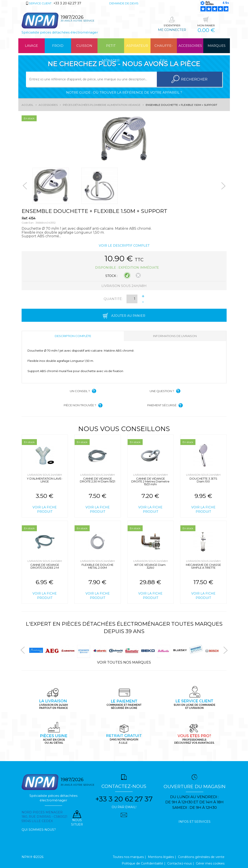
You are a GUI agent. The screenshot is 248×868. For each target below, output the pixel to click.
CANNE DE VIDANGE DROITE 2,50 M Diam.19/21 (97, 480)
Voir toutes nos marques (124, 662)
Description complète (73, 336)
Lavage (31, 46)
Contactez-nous (180, 863)
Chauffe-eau (164, 48)
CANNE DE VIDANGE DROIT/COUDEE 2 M (45, 566)
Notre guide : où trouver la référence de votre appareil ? (124, 92)
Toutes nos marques (128, 857)
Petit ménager (111, 48)
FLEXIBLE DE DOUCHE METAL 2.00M (97, 566)
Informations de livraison (175, 336)
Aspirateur (137, 46)
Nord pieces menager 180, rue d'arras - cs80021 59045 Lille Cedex (44, 817)
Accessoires (190, 46)
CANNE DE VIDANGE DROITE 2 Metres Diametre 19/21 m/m (150, 481)
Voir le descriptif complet (124, 246)
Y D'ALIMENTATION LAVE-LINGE (45, 480)
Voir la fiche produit (45, 509)
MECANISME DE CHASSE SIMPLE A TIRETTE (203, 566)
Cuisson (84, 46)
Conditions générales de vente (201, 857)
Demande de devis (124, 3)
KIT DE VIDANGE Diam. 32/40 (150, 566)
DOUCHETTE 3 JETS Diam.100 (203, 480)
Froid (58, 46)
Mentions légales (161, 857)
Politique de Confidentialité (142, 863)
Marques (217, 46)
